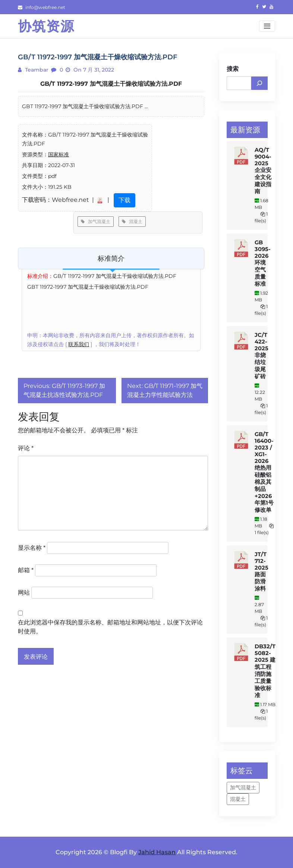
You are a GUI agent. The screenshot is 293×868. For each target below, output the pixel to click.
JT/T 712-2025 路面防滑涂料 (262, 571)
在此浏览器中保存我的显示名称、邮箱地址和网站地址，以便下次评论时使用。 (110, 627)
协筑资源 (46, 26)
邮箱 (26, 570)
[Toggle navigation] (267, 26)
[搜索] (259, 83)
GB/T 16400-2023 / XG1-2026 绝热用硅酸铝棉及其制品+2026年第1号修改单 (264, 472)
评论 (26, 448)
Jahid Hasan (157, 852)
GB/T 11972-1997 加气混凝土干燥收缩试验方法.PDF (111, 84)
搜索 (233, 69)
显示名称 (32, 548)
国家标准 (59, 154)
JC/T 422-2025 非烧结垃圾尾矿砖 (262, 356)
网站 (24, 593)
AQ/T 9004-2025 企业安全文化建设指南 (263, 171)
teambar (36, 70)
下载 (125, 200)
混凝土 (132, 221)
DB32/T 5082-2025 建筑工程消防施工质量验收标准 (265, 671)
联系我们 (79, 344)
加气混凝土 (96, 221)
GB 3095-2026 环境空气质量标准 (263, 263)
